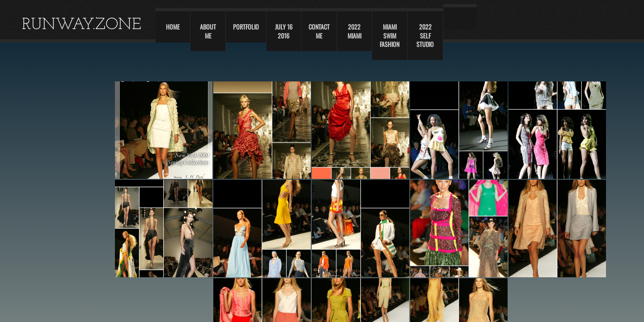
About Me (208, 31)
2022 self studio (425, 35)
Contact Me (319, 31)
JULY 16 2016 (284, 31)
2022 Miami (354, 31)
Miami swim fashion (390, 35)
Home (173, 27)
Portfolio (246, 27)
